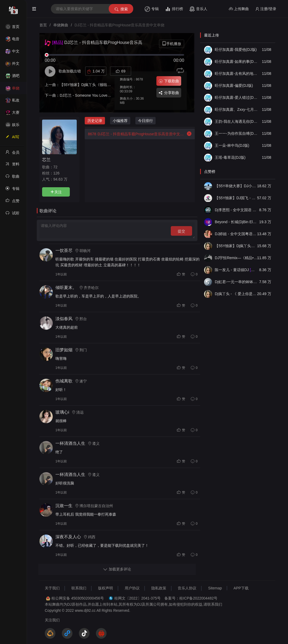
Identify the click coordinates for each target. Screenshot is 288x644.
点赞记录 (12, 202)
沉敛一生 (64, 506)
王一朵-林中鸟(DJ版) (232, 145)
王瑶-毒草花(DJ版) (230, 157)
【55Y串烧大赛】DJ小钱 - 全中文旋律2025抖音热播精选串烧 (236, 186)
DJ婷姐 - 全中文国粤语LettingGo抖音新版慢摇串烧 (236, 234)
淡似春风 (64, 319)
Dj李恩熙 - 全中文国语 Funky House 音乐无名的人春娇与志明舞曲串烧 (236, 210)
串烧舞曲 (12, 90)
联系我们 (79, 588)
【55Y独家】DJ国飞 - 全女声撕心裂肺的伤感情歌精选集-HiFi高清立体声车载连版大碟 (236, 198)
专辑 (152, 9)
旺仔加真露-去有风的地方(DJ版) (236, 74)
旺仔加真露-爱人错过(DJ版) (236, 97)
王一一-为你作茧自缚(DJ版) (236, 133)
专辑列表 (12, 190)
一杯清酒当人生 (70, 443)
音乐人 (198, 9)
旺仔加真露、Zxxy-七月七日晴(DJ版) (236, 109)
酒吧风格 (12, 77)
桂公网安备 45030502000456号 (78, 598)
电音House (12, 41)
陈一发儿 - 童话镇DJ (236, 270)
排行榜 (174, 9)
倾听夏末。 (66, 288)
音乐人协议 (187, 588)
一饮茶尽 (64, 250)
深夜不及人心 (68, 537)
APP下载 (241, 588)
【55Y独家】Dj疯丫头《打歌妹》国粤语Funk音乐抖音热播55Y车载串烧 (236, 246)
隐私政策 (159, 588)
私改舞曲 (12, 102)
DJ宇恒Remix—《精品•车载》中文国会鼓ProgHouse (236, 258)
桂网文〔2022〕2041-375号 (137, 598)
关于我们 (52, 588)
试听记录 (12, 215)
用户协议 (132, 588)
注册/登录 (266, 9)
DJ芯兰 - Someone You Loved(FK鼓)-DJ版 (95, 95)
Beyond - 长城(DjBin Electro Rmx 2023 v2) (236, 222)
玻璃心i (62, 412)
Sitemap (215, 588)
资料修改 (12, 166)
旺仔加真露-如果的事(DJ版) (236, 62)
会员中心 (12, 154)
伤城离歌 (64, 381)
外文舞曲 (12, 65)
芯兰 (46, 160)
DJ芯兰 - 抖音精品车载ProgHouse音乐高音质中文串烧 (134, 134)
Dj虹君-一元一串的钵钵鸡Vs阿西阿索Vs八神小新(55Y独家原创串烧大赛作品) (236, 282)
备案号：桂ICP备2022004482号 (191, 598)
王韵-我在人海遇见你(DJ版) (236, 121)
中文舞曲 (12, 53)
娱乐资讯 (12, 126)
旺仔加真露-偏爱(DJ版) (234, 85)
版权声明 (106, 588)
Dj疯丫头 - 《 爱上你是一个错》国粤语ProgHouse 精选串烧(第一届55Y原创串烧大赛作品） (236, 294)
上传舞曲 (239, 9)
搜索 (121, 9)
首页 (12, 27)
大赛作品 (12, 114)
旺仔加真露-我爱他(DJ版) (236, 50)
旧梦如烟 (64, 350)
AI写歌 (12, 138)
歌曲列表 (12, 178)
